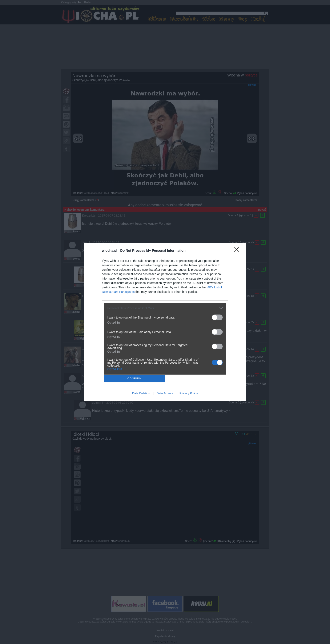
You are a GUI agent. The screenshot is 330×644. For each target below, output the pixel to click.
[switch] (217, 317)
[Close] (238, 251)
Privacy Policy (189, 393)
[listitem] (165, 308)
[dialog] (165, 322)
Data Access (165, 393)
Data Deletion (141, 393)
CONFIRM (135, 378)
